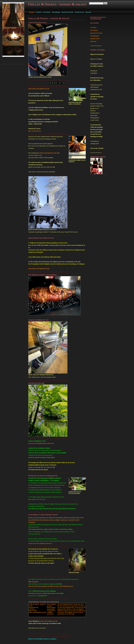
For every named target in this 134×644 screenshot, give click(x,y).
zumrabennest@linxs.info (35, 155)
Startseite (32, 12)
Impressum (88, 12)
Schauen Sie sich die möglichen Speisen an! (40, 543)
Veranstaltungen (56, 12)
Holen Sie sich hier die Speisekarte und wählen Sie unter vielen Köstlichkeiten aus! (51, 586)
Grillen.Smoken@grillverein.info (49, 621)
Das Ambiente (47, 12)
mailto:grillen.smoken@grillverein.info (39, 89)
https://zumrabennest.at (35, 131)
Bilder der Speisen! (33, 582)
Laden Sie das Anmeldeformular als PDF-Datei (41, 443)
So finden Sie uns (79, 12)
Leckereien (39, 12)
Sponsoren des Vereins (67, 12)
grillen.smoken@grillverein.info (48, 153)
